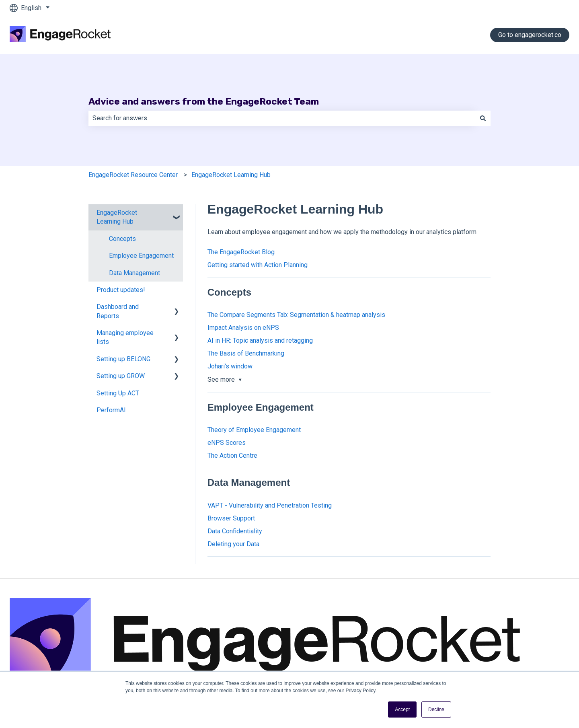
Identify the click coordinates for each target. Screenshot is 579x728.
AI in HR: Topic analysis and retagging (260, 340)
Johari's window (230, 366)
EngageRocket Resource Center (133, 175)
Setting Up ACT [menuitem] (118, 393)
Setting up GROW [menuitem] (121, 376)
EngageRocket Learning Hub (231, 175)
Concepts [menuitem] (122, 239)
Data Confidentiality (235, 531)
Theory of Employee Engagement (254, 430)
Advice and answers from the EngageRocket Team (204, 101)
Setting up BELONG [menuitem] (123, 359)
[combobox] (282, 118)
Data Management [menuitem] (134, 273)
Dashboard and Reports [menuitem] (118, 311)
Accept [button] (402, 709)
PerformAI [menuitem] (111, 410)
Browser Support (231, 518)
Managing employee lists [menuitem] (125, 337)
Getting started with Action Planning (258, 265)
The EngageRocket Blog (241, 252)
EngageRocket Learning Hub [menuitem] (117, 217)
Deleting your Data (233, 544)
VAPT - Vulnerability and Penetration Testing (270, 505)
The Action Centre (232, 456)
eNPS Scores (227, 443)
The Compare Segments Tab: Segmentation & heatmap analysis (296, 315)
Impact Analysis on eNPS (243, 328)
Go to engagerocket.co (530, 35)
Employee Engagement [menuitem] (141, 256)
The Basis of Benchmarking (246, 353)
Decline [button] (436, 709)
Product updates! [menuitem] (121, 290)
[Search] (483, 118)
